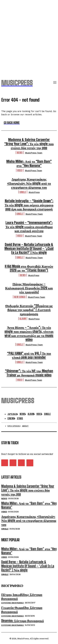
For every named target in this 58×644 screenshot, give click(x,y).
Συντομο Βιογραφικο (12, 603)
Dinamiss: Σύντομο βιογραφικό (23, 621)
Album (23, 319)
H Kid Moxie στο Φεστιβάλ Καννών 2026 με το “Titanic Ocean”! (29, 268)
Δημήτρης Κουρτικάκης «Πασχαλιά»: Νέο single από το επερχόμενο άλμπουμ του (29, 183)
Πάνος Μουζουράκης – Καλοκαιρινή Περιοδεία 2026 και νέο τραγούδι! (29, 288)
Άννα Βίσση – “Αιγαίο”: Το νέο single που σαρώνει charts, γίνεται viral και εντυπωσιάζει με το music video (29, 333)
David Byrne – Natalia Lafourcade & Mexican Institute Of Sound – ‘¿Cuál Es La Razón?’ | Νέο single (29, 249)
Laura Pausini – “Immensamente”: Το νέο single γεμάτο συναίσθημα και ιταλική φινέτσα (29, 227)
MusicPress (34, 192)
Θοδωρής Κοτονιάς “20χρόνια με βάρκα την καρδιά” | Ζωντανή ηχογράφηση (29, 310)
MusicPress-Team (34, 153)
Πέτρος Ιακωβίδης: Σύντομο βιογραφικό (22, 596)
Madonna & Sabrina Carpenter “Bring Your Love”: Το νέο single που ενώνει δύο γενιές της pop (29, 144)
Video (20, 170)
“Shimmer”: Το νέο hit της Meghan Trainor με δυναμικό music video (29, 373)
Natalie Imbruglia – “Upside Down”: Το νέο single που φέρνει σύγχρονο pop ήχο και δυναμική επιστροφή (29, 205)
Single (23, 192)
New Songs (20, 297)
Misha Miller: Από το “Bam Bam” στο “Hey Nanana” (29, 163)
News (20, 153)
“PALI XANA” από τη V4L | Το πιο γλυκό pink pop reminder (29, 355)
